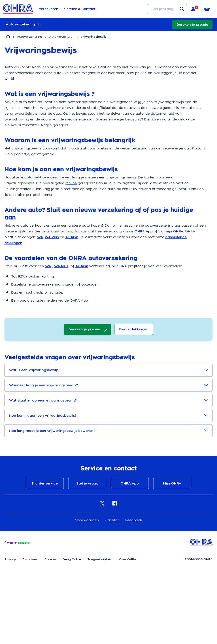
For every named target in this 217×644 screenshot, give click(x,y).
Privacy (10, 622)
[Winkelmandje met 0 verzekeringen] (208, 9)
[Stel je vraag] (167, 9)
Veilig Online (72, 622)
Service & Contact (80, 9)
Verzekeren (49, 9)
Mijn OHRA (171, 546)
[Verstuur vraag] (182, 9)
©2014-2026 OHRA (199, 622)
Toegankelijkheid (100, 622)
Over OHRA (128, 622)
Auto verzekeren (62, 37)
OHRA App (129, 546)
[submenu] (24, 25)
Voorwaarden (88, 583)
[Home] (8, 37)
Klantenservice (46, 546)
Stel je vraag (88, 546)
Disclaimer (30, 622)
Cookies (51, 622)
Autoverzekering (30, 37)
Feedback (134, 583)
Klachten (113, 583)
